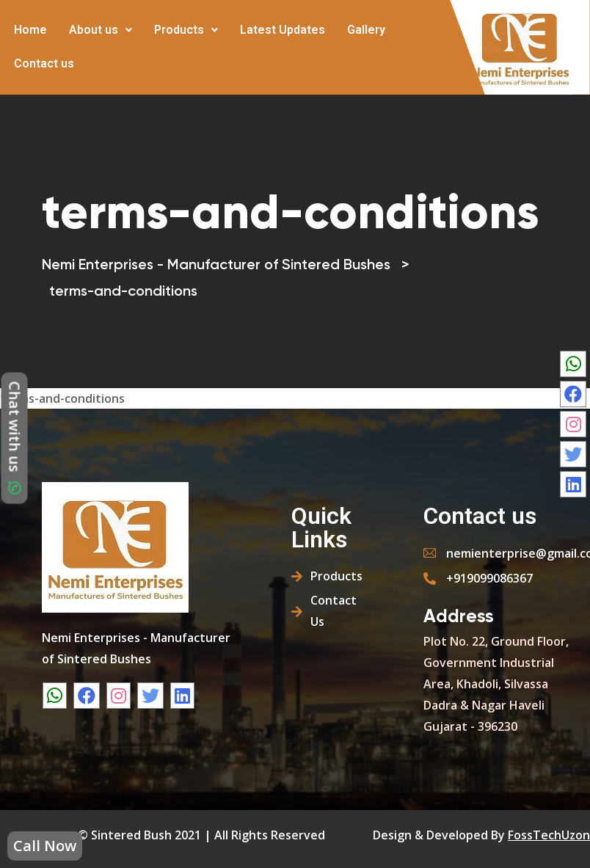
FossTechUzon (549, 835)
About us (101, 30)
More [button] (97, 53)
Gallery (366, 30)
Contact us (44, 63)
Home (30, 30)
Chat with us (15, 438)
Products (186, 30)
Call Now (45, 846)
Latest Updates (283, 30)
